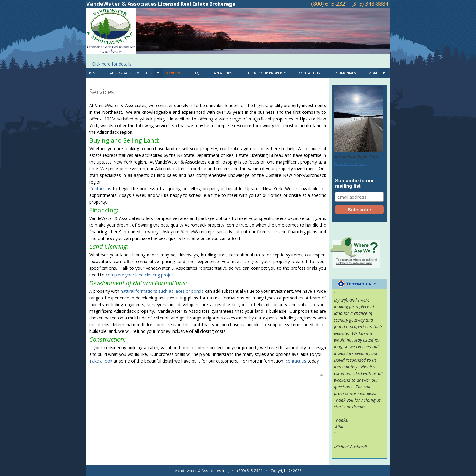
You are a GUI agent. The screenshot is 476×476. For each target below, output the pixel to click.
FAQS (197, 73)
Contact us (100, 189)
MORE (373, 73)
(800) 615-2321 (330, 4)
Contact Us (309, 73)
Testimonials (344, 73)
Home (92, 73)
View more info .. (350, 163)
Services (172, 73)
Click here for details (112, 64)
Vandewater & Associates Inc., (202, 471)
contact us (296, 361)
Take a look (101, 361)
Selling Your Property (265, 73)
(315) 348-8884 (370, 4)
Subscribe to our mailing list (354, 183)
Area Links (223, 73)
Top (321, 374)
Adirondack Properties (131, 73)
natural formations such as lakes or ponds (162, 291)
